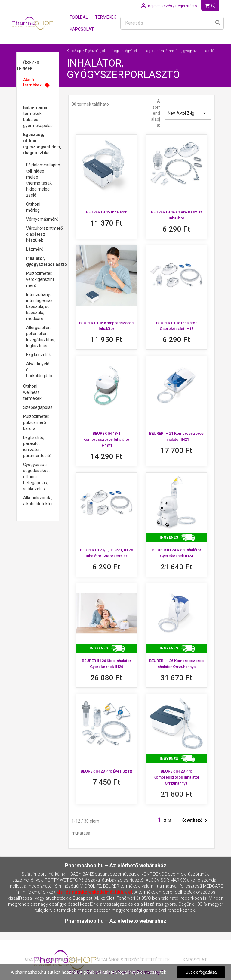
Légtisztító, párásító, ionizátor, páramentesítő (37, 446)
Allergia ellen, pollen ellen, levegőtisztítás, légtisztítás (41, 337)
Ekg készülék (38, 355)
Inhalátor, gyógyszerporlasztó (43, 261)
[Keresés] (172, 23)
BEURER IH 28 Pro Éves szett (106, 771)
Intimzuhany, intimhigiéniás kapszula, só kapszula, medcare (39, 306)
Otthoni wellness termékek (32, 392)
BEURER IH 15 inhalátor (106, 212)
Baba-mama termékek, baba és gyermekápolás (38, 117)
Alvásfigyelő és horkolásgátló (39, 370)
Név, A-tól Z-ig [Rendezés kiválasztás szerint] (188, 113)
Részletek (156, 972)
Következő (196, 820)
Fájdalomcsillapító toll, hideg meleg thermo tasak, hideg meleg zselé (43, 180)
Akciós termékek (37, 83)
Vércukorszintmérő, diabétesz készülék (43, 234)
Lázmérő (35, 249)
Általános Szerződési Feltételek (133, 960)
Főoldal (79, 17)
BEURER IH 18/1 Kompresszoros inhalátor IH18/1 (106, 439)
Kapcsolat (82, 29)
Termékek (106, 17)
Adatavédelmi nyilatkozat (54, 960)
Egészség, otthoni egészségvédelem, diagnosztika (41, 144)
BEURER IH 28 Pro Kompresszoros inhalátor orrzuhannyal (176, 777)
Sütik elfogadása (201, 972)
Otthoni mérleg (33, 207)
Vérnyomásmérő (42, 219)
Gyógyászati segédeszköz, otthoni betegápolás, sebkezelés (36, 477)
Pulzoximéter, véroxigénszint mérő (40, 279)
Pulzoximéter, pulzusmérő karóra (36, 422)
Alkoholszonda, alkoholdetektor (38, 501)
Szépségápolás (38, 407)
